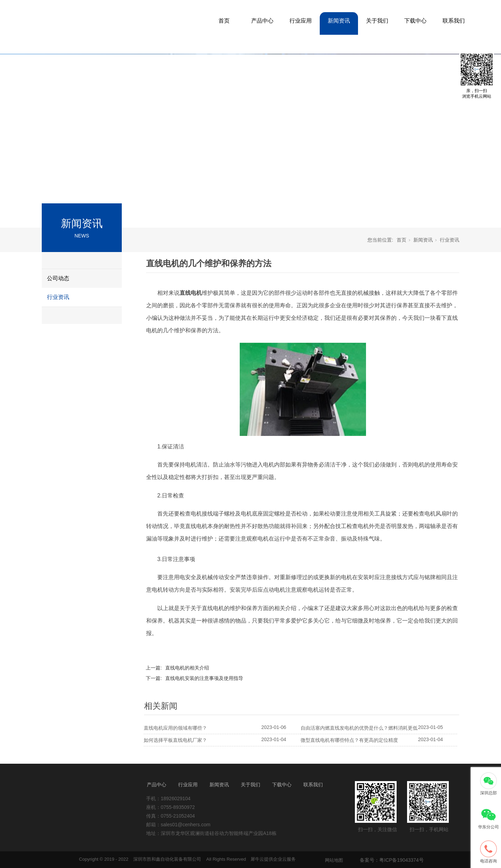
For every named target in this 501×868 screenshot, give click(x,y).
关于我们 (377, 21)
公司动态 (58, 278)
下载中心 (415, 21)
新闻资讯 (339, 21)
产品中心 (262, 21)
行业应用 (301, 21)
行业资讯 (58, 297)
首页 (224, 21)
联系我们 (454, 21)
